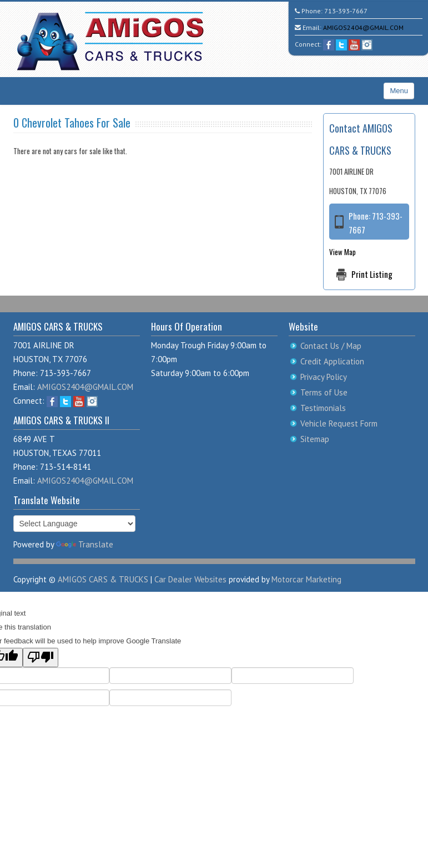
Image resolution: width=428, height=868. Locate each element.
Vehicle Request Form (339, 423)
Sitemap (315, 439)
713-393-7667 (346, 11)
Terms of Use (324, 392)
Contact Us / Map (331, 346)
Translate (85, 544)
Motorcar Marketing (306, 579)
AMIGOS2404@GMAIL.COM (363, 27)
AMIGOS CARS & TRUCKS (103, 579)
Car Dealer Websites (190, 579)
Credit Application (332, 361)
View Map (343, 252)
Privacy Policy (324, 377)
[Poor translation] (41, 658)
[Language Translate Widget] (74, 524)
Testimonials (323, 408)
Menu (399, 91)
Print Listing (372, 274)
